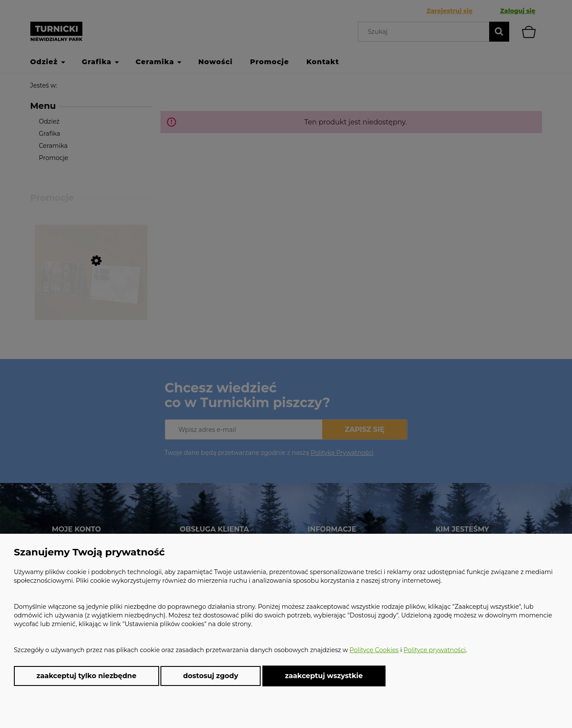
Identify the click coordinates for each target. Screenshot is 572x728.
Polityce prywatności (435, 650)
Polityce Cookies (374, 650)
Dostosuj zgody (211, 676)
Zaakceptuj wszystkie (324, 676)
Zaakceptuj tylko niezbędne (87, 676)
